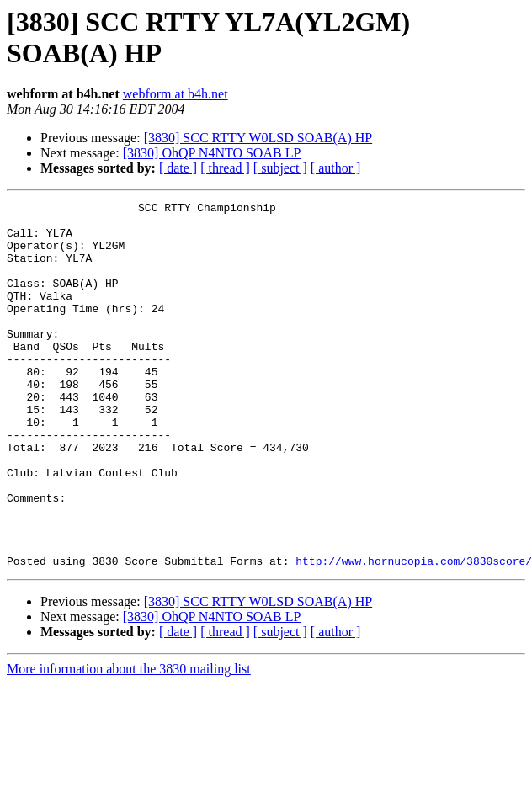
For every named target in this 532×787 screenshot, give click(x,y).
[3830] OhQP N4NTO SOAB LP (212, 153)
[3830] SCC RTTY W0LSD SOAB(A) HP (258, 138)
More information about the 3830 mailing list (129, 742)
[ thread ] (225, 168)
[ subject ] (280, 168)
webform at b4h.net (176, 94)
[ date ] (178, 168)
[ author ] (336, 168)
